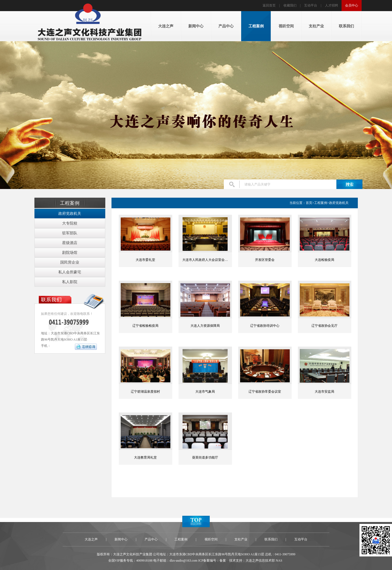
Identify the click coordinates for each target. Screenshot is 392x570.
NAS (279, 561)
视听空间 (211, 539)
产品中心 (151, 539)
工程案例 (321, 203)
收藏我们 (290, 5)
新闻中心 (121, 539)
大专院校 (70, 223)
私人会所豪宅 (70, 272)
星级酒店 (70, 243)
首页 (309, 203)
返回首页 (269, 5)
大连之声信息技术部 (260, 561)
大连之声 (91, 539)
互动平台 (311, 5)
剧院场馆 (70, 253)
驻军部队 (70, 233)
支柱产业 (241, 539)
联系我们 (271, 539)
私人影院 (70, 282)
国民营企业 (70, 262)
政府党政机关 (70, 214)
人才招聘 (332, 5)
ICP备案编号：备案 (212, 561)
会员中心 (352, 5)
